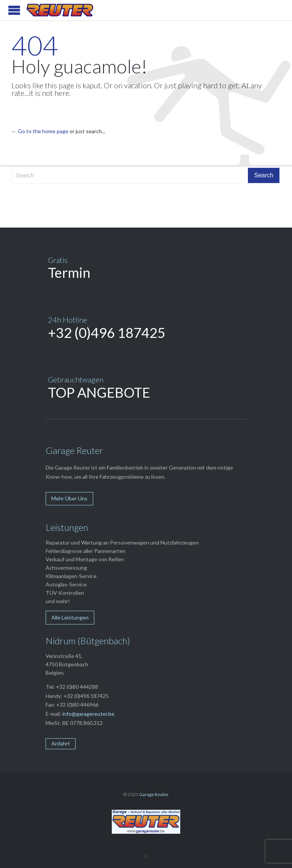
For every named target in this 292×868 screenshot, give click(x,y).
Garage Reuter (154, 794)
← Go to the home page (40, 131)
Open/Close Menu (14, 10)
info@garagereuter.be (88, 714)
